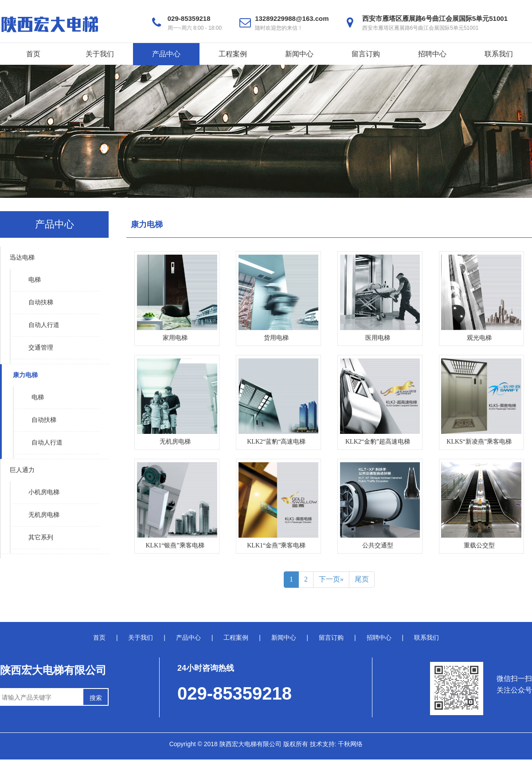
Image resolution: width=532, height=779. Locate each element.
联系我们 (499, 54)
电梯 (35, 280)
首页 (33, 54)
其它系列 (41, 537)
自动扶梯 (41, 302)
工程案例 (233, 54)
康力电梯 (25, 375)
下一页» (331, 579)
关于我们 (100, 54)
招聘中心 (432, 54)
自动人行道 (44, 325)
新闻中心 (299, 54)
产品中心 (166, 54)
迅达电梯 (22, 258)
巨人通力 (22, 470)
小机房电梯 (44, 492)
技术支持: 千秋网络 (336, 744)
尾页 (362, 579)
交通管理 (41, 348)
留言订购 (366, 54)
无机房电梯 (44, 515)
